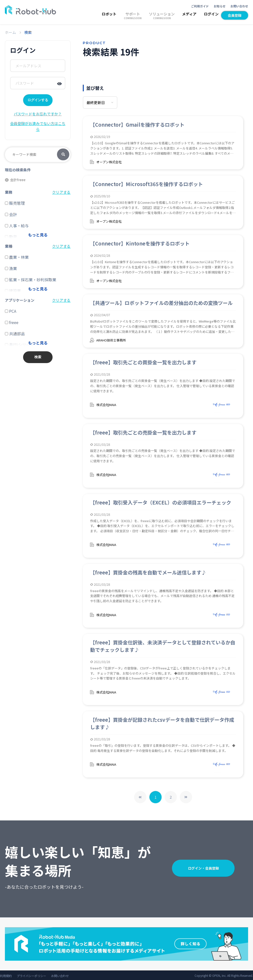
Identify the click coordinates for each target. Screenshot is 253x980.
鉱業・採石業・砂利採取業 (31, 280)
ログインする (38, 100)
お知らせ (220, 6)
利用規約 (6, 975)
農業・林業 (17, 257)
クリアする (61, 192)
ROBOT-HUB (30, 10)
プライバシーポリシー (31, 975)
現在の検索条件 (18, 170)
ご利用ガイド (200, 6)
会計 (11, 214)
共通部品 (15, 334)
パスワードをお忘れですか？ (38, 114)
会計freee (15, 180)
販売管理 (15, 203)
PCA (11, 311)
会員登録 (235, 15)
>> (186, 796)
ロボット (109, 14)
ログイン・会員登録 (203, 867)
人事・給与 (17, 226)
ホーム (10, 32)
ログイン (211, 14)
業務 (9, 192)
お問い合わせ (239, 6)
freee (12, 322)
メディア (189, 14)
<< (140, 796)
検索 (63, 155)
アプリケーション (20, 300)
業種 (9, 246)
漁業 (11, 268)
